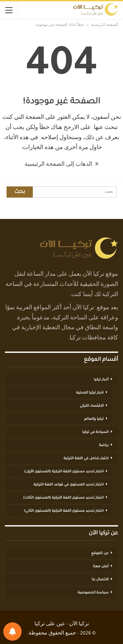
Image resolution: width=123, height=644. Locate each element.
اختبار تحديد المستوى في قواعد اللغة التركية (69, 485)
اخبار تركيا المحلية (90, 393)
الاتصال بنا (100, 580)
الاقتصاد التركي (92, 406)
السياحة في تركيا (95, 432)
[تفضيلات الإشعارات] (12, 632)
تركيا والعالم (94, 419)
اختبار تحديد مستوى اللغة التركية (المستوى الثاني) (64, 511)
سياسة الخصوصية (93, 593)
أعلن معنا (101, 567)
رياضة (104, 445)
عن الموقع (100, 553)
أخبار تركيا (101, 380)
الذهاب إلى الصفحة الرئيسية (61, 165)
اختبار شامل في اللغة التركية (86, 459)
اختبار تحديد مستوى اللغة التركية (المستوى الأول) (64, 472)
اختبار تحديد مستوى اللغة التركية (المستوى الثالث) (63, 498)
